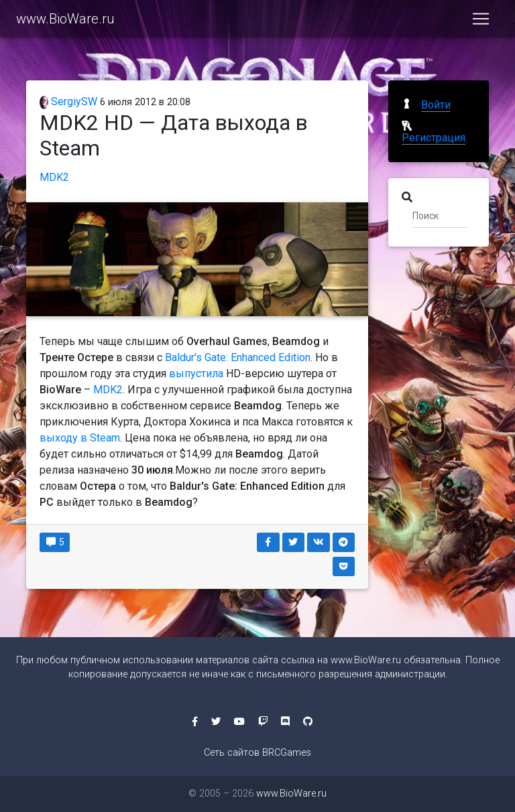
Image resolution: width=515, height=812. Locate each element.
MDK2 (54, 177)
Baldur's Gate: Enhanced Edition (238, 357)
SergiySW (68, 101)
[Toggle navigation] (481, 21)
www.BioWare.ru (65, 21)
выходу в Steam (80, 438)
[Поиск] (440, 215)
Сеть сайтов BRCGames (257, 753)
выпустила (196, 374)
